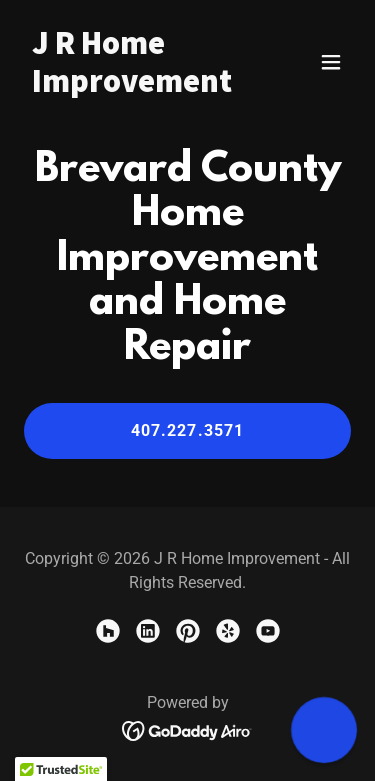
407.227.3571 (188, 430)
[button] (331, 62)
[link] (138, 85)
